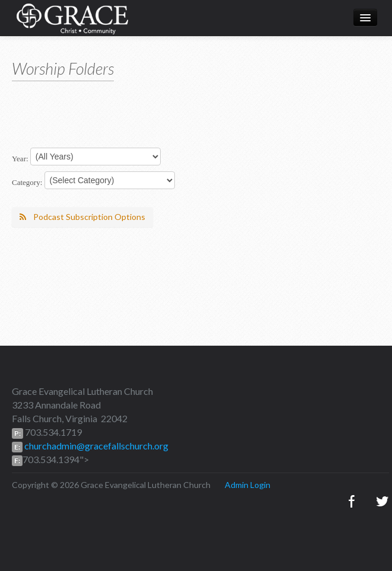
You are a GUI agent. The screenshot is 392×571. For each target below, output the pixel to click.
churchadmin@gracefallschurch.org (95, 446)
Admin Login (248, 485)
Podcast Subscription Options (82, 217)
